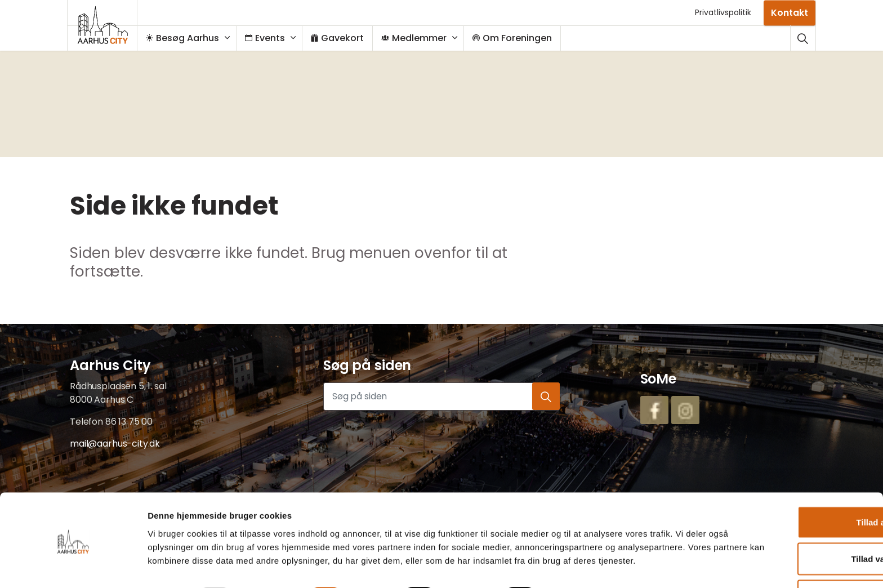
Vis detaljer (580, 566)
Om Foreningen (518, 38)
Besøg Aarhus (188, 38)
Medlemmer (420, 38)
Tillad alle (789, 477)
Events (271, 38)
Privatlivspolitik (723, 12)
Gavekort (343, 38)
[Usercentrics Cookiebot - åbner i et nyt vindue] (73, 566)
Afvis (789, 551)
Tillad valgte (789, 514)
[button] (546, 397)
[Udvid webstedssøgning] (803, 38)
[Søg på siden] (441, 397)
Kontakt (790, 13)
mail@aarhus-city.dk (115, 444)
